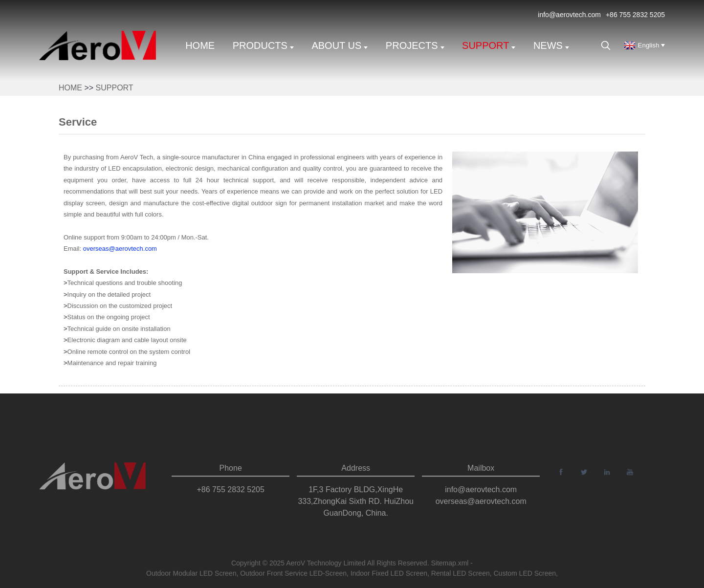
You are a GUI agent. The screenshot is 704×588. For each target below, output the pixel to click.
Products (263, 45)
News (551, 45)
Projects (415, 45)
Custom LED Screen (525, 575)
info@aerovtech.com (569, 15)
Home (200, 45)
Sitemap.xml (450, 565)
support (489, 45)
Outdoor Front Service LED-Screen (293, 575)
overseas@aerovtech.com (120, 249)
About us (340, 45)
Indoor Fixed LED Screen (389, 575)
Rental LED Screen (461, 575)
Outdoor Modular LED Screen (191, 575)
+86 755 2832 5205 (635, 15)
